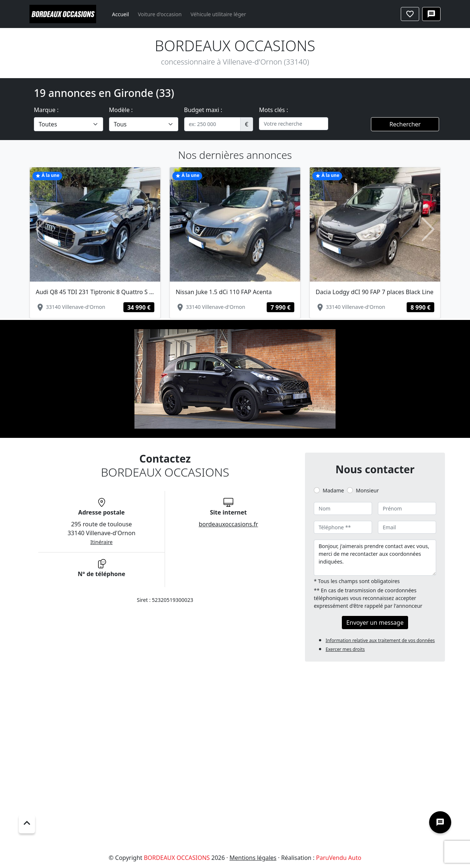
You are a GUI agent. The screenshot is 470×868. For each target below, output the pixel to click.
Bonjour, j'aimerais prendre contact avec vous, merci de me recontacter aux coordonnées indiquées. (375, 558)
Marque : (46, 110)
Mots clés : (273, 110)
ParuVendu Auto (339, 858)
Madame (333, 490)
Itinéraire (101, 542)
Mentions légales (253, 858)
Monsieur (367, 490)
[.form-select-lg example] (69, 124)
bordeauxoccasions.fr (228, 524)
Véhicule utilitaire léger (218, 14)
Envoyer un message (375, 623)
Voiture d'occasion (160, 14)
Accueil (120, 14)
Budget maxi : (203, 110)
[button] (42, 229)
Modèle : (121, 110)
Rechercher (405, 124)
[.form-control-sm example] (213, 124)
